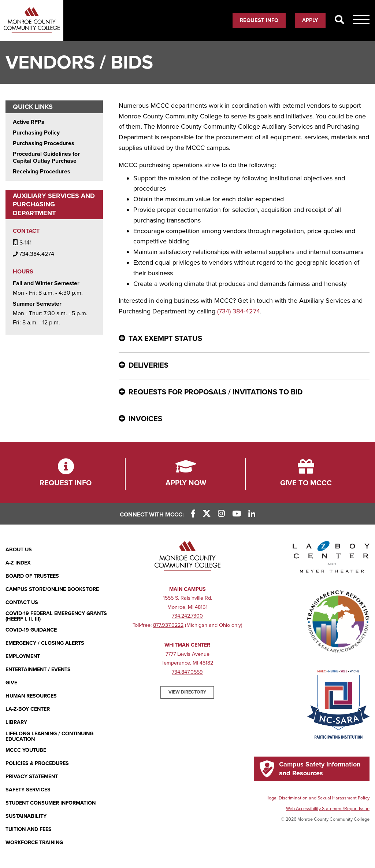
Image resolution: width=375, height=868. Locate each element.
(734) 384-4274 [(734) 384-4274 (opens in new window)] (239, 311)
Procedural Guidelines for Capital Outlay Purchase (46, 158)
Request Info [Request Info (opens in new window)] (259, 20)
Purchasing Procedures (44, 144)
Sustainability (26, 816)
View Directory (187, 692)
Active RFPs (29, 122)
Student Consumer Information (51, 803)
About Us (19, 550)
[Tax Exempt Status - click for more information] (244, 339)
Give (11, 683)
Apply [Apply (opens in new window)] (310, 20)
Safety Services (28, 790)
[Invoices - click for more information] (244, 419)
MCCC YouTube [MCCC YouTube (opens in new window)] (26, 750)
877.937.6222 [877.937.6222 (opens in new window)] (168, 625)
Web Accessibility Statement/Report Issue (328, 809)
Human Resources (31, 696)
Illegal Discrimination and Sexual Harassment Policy (318, 798)
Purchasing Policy (36, 133)
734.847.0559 (187, 672)
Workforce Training (34, 843)
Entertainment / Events (38, 670)
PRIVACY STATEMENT (32, 777)
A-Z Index (18, 563)
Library (16, 722)
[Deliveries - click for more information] (244, 366)
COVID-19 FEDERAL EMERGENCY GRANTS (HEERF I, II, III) (56, 616)
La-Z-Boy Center (28, 709)
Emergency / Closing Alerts (45, 643)
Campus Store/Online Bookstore (52, 589)
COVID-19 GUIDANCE (31, 630)
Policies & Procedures (37, 763)
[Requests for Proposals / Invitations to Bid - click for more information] (244, 393)
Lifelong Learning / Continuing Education (49, 737)
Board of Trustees (32, 576)
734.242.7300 (187, 616)
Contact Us (22, 602)
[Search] (339, 20)
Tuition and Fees (29, 829)
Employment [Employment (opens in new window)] (23, 656)
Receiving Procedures (42, 172)
